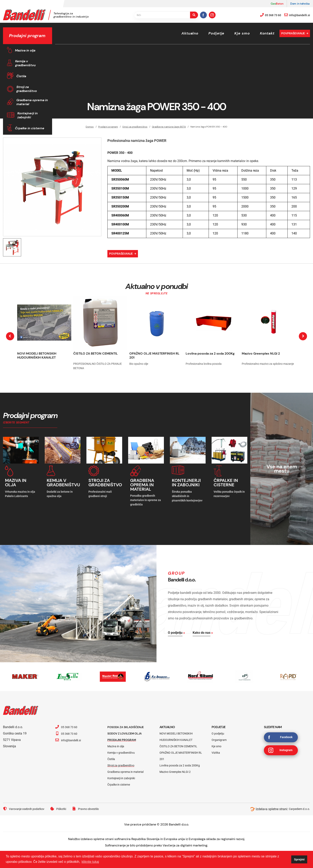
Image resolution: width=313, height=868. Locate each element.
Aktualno (190, 33)
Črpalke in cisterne (30, 128)
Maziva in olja (25, 50)
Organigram (219, 735)
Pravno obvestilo (93, 804)
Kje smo (242, 33)
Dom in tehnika (300, 4)
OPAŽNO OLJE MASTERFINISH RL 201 (154, 355)
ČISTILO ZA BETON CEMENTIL (96, 353)
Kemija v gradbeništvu (25, 63)
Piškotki (64, 804)
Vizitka (216, 748)
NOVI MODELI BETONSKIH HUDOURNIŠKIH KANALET (37, 355)
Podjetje (216, 33)
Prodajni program (124, 735)
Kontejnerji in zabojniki (28, 115)
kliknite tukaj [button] (90, 862)
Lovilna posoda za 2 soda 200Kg (210, 353)
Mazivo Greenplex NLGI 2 (261, 353)
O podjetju (218, 729)
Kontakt (267, 33)
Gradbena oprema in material (32, 102)
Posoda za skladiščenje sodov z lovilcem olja (128, 726)
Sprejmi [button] (299, 859)
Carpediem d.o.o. (298, 804)
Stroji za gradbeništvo (27, 89)
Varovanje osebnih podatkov (26, 804)
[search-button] (194, 15)
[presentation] (10, 336)
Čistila (21, 76)
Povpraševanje (293, 33)
